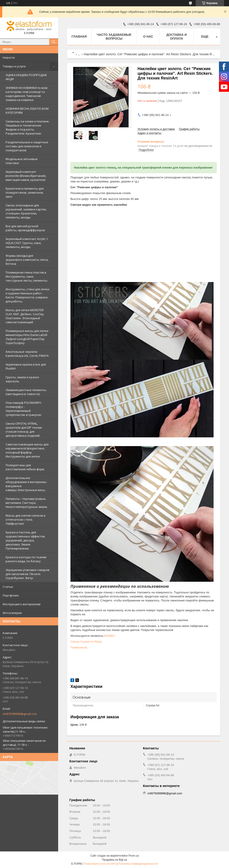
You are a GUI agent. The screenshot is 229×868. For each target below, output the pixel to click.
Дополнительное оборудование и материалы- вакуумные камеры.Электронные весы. (26, 484)
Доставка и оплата (177, 37)
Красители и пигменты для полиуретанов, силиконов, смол (25, 192)
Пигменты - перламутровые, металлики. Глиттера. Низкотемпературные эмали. (27, 503)
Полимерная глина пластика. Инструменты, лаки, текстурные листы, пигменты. (27, 276)
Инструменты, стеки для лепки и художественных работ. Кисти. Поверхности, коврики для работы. (27, 295)
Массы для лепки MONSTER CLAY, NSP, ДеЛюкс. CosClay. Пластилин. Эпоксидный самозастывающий (25, 316)
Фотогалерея (12, 613)
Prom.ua (134, 856)
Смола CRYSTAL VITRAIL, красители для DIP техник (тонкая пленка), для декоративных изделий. (24, 430)
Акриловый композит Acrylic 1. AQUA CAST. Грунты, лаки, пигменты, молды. (27, 243)
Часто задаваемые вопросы (114, 37)
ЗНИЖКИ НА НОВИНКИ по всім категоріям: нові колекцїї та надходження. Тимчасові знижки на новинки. (27, 94)
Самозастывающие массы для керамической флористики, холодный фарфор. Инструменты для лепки (27, 450)
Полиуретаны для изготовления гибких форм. (25, 467)
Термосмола (79, 647)
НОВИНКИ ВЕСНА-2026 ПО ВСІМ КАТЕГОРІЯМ (27, 111)
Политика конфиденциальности (138, 864)
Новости (9, 58)
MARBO (109, 636)
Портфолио (11, 595)
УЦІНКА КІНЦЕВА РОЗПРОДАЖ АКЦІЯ (26, 77)
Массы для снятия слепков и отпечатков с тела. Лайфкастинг (25, 520)
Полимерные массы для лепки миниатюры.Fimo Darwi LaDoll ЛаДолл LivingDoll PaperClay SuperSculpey (27, 337)
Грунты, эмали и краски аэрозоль (22, 379)
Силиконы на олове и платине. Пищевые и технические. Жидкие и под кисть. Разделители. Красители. (28, 127)
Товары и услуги (14, 66)
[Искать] (54, 42)
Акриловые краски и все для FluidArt (26, 366)
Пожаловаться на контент (100, 864)
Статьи (8, 587)
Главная (79, 36)
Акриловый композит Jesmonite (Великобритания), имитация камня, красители (26, 176)
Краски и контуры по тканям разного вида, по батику (26, 559)
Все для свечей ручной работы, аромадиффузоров (25, 228)
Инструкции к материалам (22, 604)
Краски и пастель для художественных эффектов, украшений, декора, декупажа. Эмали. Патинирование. (25, 540)
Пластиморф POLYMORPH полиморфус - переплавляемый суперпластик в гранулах (23, 409)
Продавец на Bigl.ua (114, 860)
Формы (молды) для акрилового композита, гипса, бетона (27, 260)
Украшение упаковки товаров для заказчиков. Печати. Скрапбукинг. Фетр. (28, 574)
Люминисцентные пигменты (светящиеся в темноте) (26, 392)
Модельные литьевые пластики (22, 161)
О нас (148, 36)
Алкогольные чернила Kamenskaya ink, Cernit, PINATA (27, 354)
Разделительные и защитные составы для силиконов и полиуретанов (27, 146)
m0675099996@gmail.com (20, 714)
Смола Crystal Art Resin (86, 642)
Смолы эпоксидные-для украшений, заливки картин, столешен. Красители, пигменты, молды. (26, 211)
